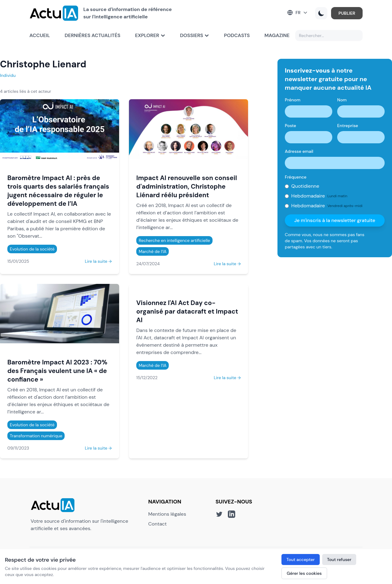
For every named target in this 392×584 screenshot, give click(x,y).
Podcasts (237, 35)
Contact (157, 524)
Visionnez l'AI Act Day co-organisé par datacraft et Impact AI (187, 311)
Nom (342, 100)
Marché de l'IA (153, 251)
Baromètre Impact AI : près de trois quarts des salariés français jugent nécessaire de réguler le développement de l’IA (58, 191)
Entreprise (348, 126)
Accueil (40, 35)
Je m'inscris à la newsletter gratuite (335, 220)
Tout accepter (300, 560)
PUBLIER (347, 13)
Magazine (277, 35)
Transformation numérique (36, 436)
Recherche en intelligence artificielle (174, 240)
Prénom (293, 100)
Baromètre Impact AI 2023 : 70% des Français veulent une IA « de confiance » (57, 371)
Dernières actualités (92, 35)
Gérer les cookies (304, 573)
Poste (290, 126)
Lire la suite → (98, 261)
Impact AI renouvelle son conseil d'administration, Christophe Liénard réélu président (187, 186)
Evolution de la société (32, 249)
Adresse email (299, 151)
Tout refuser (339, 560)
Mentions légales (167, 514)
